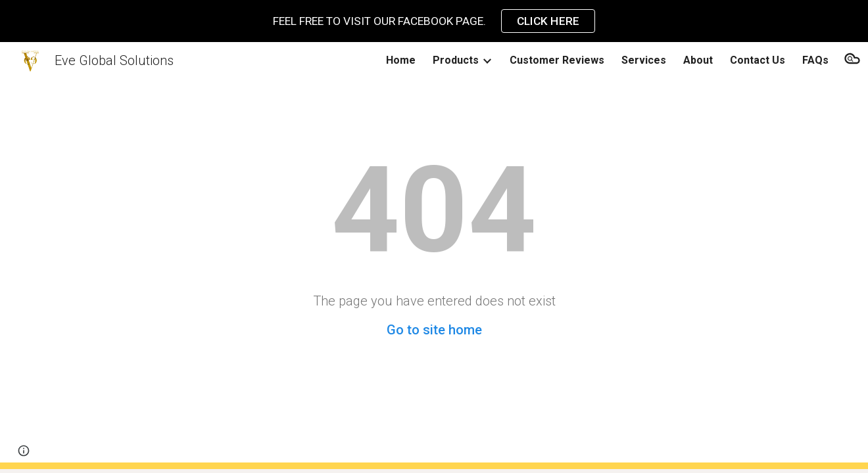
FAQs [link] (815, 60)
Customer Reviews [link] (557, 60)
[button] (852, 60)
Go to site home (434, 330)
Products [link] (456, 60)
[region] (434, 21)
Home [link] (401, 60)
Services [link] (644, 60)
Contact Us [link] (758, 60)
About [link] (698, 60)
